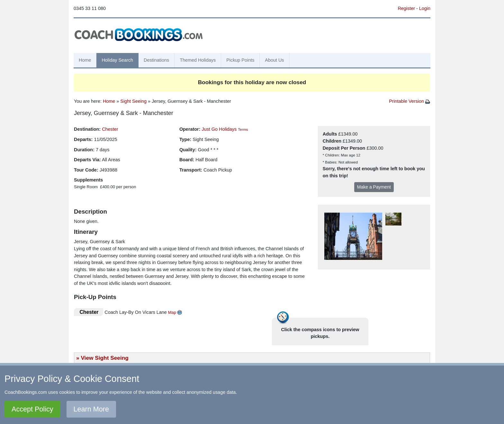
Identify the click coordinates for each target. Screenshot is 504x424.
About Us (274, 60)
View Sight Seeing (104, 358)
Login (425, 8)
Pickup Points (240, 60)
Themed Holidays (198, 60)
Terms (243, 129)
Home (85, 60)
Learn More (91, 409)
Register (406, 8)
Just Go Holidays (219, 129)
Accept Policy (32, 409)
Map (172, 312)
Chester (110, 129)
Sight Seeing (133, 101)
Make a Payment (374, 187)
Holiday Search (117, 60)
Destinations (156, 60)
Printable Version (410, 101)
